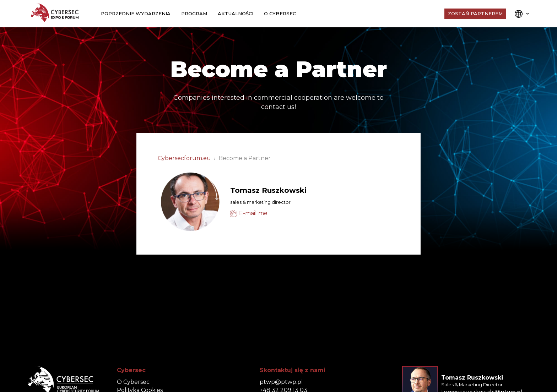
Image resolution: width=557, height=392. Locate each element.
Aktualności (236, 13)
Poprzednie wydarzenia (136, 13)
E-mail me (253, 213)
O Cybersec (280, 13)
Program (194, 13)
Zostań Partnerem (475, 13)
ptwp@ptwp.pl (281, 382)
